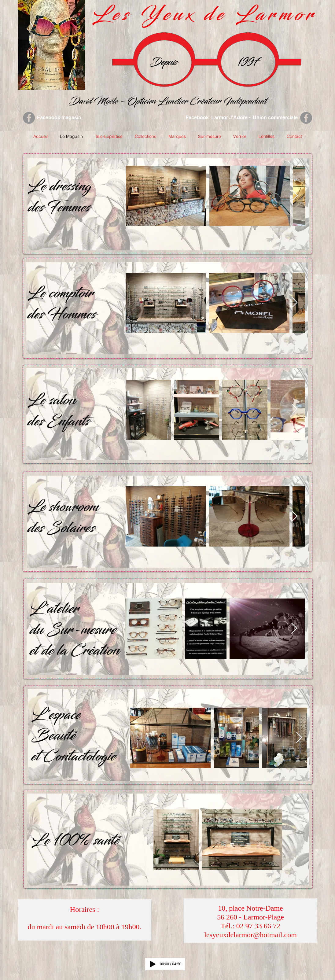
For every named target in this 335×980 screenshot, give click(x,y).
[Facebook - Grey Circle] (29, 118)
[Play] (153, 964)
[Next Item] (295, 196)
